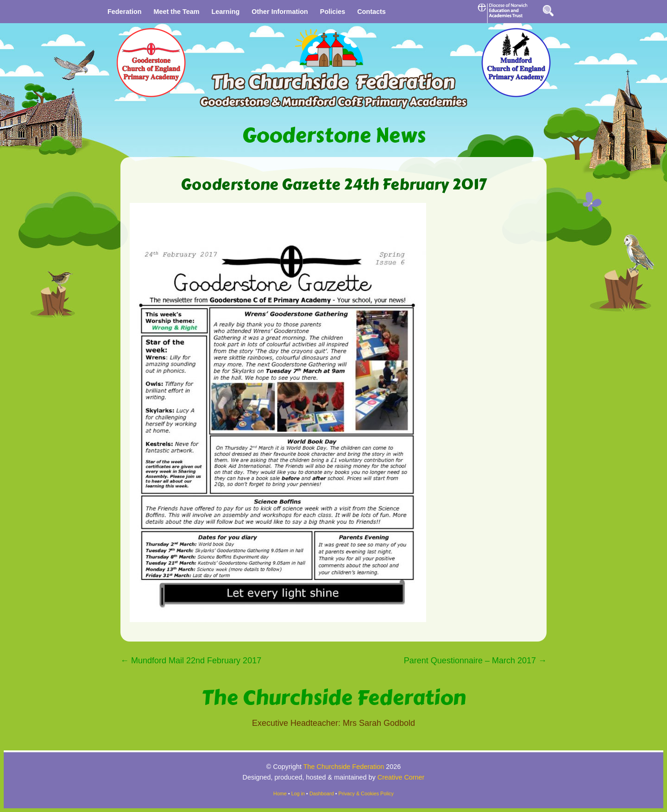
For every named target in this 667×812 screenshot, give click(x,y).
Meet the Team (177, 12)
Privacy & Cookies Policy (366, 793)
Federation (125, 12)
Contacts (371, 12)
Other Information (280, 12)
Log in (298, 793)
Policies (333, 12)
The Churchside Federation (334, 698)
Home (280, 793)
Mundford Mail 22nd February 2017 (191, 661)
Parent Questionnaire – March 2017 (475, 661)
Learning (225, 12)
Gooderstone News (334, 135)
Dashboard (322, 793)
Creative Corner (401, 777)
